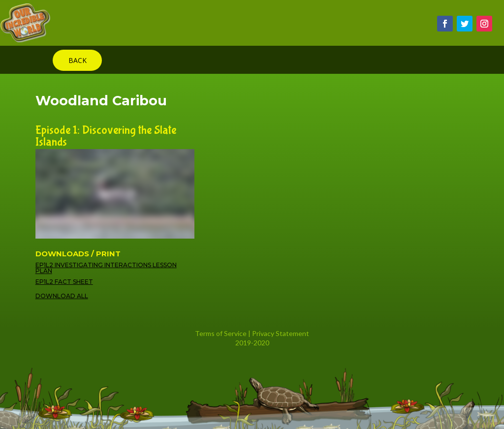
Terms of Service (221, 333)
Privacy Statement (281, 333)
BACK (78, 60)
